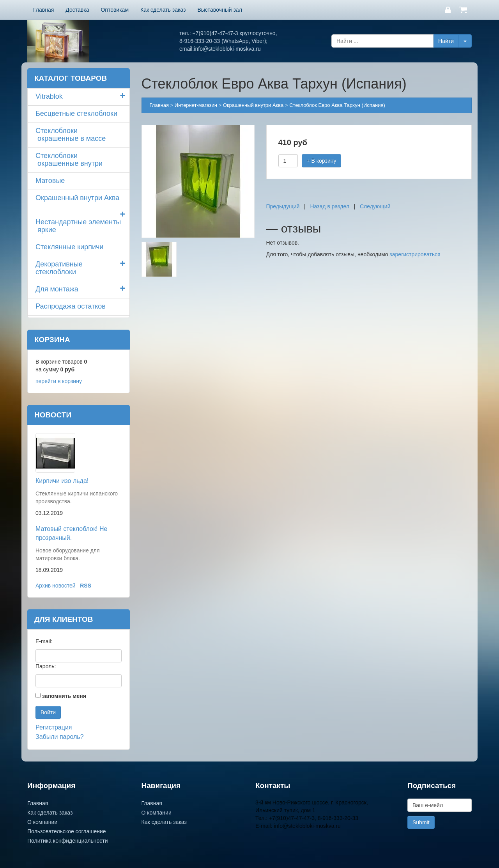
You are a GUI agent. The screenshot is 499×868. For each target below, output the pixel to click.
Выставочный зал (219, 10)
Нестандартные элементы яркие (78, 226)
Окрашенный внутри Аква (77, 198)
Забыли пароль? (60, 737)
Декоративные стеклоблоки (59, 268)
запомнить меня (64, 696)
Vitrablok (49, 96)
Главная (43, 10)
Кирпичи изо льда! (62, 481)
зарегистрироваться (415, 254)
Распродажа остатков (71, 306)
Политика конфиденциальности (68, 841)
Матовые (50, 181)
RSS (86, 586)
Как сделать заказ (163, 10)
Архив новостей (56, 586)
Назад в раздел (330, 206)
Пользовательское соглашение (67, 831)
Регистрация (54, 727)
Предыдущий (283, 206)
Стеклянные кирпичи (69, 247)
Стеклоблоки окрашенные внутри (69, 160)
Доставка (77, 10)
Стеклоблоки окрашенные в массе (71, 135)
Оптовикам (115, 10)
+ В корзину (322, 161)
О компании (42, 822)
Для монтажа (57, 289)
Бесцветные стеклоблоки (76, 114)
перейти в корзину (59, 381)
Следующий (375, 206)
